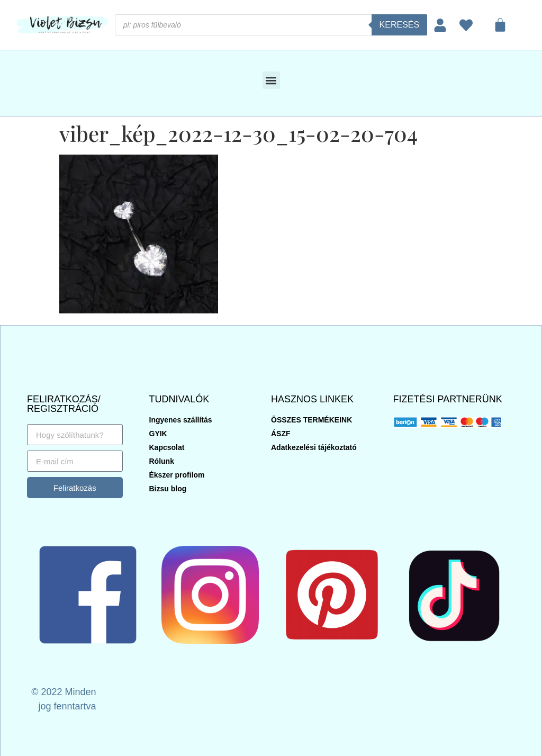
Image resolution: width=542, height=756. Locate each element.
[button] (271, 80)
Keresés (400, 25)
